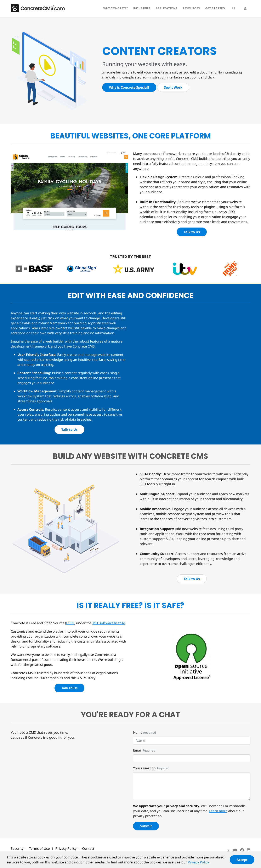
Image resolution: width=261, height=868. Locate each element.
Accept (242, 862)
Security (17, 848)
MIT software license (109, 623)
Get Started (215, 8)
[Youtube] (235, 850)
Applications (166, 8)
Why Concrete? (116, 8)
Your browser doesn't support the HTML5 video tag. (164, 326)
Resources (191, 8)
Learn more (218, 811)
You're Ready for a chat (130, 715)
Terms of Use (39, 848)
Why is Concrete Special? (129, 87)
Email (137, 750)
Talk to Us (192, 232)
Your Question (144, 768)
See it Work (173, 87)
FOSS (70, 623)
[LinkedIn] (249, 850)
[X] (228, 850)
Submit (146, 826)
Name (138, 732)
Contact (88, 848)
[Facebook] (242, 850)
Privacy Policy (66, 848)
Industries (142, 8)
